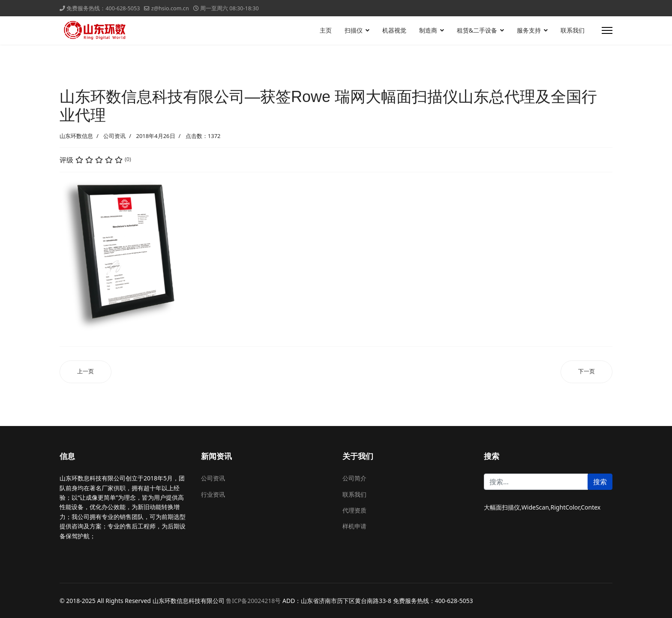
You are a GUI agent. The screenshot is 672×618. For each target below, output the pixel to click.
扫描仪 (354, 30)
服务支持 (529, 30)
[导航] (607, 30)
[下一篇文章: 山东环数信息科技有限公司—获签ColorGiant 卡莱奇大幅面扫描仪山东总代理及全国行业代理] (586, 372)
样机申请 (354, 526)
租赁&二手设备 (477, 30)
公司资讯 (114, 136)
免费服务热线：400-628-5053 (103, 8)
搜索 (600, 482)
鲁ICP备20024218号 (253, 601)
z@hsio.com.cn (170, 8)
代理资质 (354, 510)
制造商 (428, 30)
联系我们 (573, 30)
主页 (326, 30)
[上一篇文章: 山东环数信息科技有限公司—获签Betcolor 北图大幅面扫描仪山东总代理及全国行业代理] (85, 372)
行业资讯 (213, 494)
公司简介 (354, 478)
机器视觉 (394, 30)
